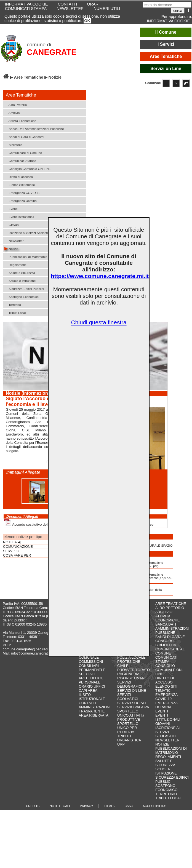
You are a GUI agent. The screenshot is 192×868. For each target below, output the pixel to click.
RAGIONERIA (128, 674)
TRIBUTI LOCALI (169, 798)
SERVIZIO (11, 551)
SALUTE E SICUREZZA (165, 763)
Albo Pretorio (16, 104)
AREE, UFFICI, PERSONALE (91, 680)
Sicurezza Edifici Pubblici (24, 288)
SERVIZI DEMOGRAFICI (130, 684)
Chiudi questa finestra (99, 322)
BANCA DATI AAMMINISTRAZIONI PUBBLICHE (172, 628)
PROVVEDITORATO (134, 670)
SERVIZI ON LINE (132, 691)
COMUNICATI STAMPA (26, 9)
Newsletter (14, 240)
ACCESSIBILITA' (154, 806)
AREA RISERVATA (94, 715)
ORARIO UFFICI (92, 686)
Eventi (11, 208)
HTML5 (109, 806)
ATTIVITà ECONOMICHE (167, 618)
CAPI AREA (88, 691)
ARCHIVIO (164, 612)
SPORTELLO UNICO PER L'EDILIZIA (128, 728)
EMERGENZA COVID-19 (166, 697)
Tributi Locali (15, 312)
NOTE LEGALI (60, 806)
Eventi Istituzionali (19, 216)
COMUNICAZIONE (18, 547)
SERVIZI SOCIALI (132, 703)
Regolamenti (15, 264)
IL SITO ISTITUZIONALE (92, 697)
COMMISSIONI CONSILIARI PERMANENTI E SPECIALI (92, 668)
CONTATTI (87, 703)
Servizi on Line (166, 69)
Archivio (12, 112)
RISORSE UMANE (132, 678)
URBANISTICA (129, 740)
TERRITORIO (166, 794)
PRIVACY (87, 806)
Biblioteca (13, 144)
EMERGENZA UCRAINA (166, 705)
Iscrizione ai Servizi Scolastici (27, 232)
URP (121, 744)
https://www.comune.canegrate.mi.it (100, 276)
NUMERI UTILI (107, 9)
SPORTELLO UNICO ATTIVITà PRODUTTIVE (131, 715)
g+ (186, 82)
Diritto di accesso (19, 176)
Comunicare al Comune (23, 152)
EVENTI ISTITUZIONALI (168, 717)
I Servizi (166, 44)
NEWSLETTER (70, 9)
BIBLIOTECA (166, 645)
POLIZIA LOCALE (131, 657)
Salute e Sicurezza (20, 272)
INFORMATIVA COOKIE (168, 21)
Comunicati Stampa (20, 160)
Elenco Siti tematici (20, 184)
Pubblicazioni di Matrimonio (26, 256)
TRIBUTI (124, 736)
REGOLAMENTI (168, 757)
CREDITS (33, 806)
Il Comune (166, 32)
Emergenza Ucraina (21, 200)
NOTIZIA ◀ (12, 542)
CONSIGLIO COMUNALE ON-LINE (169, 670)
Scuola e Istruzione (20, 280)
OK (87, 21)
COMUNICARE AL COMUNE (170, 651)
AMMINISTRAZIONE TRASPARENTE (95, 709)
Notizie (11, 248)
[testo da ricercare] (167, 5)
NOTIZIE (162, 744)
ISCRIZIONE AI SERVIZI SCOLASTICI (167, 732)
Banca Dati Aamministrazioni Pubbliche (34, 128)
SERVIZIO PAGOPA (133, 707)
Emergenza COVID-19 (22, 192)
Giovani (12, 224)
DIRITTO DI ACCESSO (165, 680)
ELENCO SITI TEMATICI (166, 688)
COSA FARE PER (17, 555)
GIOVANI (162, 724)
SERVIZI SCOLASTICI (128, 697)
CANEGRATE (52, 52)
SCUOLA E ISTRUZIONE (166, 771)
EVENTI (162, 711)
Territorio (13, 304)
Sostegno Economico (22, 296)
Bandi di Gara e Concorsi (24, 136)
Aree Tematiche (166, 56)
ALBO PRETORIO (170, 608)
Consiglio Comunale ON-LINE (28, 168)
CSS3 (129, 806)
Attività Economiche (20, 120)
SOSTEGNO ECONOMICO (166, 788)
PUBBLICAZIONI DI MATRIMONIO (171, 751)
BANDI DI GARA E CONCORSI (170, 639)
